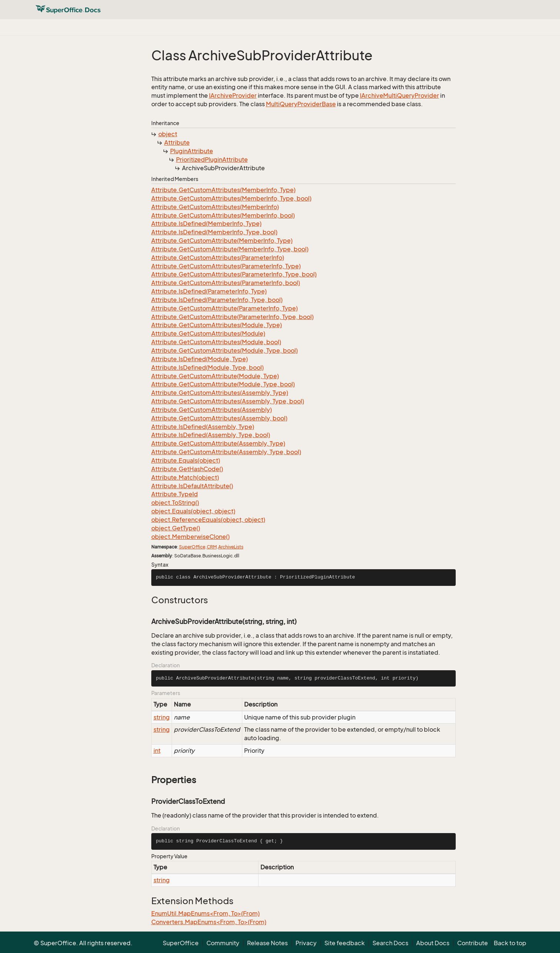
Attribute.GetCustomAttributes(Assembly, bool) (219, 418)
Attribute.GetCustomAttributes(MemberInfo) (215, 207)
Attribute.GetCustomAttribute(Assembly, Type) (218, 443)
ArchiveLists (231, 547)
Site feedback (345, 943)
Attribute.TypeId (175, 494)
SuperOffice (192, 547)
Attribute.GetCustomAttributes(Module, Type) (217, 325)
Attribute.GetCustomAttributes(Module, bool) (216, 342)
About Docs (433, 943)
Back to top (510, 943)
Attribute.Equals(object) (186, 460)
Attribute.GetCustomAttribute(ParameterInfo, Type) (225, 308)
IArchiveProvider (233, 95)
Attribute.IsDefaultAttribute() (192, 486)
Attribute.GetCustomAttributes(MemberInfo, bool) (223, 215)
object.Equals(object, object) (193, 511)
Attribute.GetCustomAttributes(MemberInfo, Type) (223, 190)
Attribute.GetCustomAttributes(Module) (208, 333)
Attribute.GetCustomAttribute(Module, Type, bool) (223, 384)
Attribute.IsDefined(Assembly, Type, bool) (211, 435)
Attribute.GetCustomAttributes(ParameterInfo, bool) (226, 283)
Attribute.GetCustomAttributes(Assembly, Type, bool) (228, 401)
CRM (212, 547)
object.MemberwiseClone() (190, 537)
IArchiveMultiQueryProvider (399, 95)
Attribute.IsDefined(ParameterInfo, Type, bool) (217, 300)
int (157, 751)
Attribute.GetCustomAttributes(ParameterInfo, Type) (226, 266)
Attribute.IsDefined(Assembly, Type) (203, 427)
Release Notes (267, 943)
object (168, 134)
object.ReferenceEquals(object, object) (208, 520)
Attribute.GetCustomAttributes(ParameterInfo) (218, 258)
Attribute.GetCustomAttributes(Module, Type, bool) (225, 350)
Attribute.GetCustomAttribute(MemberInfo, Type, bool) (230, 249)
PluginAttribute (192, 151)
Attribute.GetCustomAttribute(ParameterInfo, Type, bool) (232, 317)
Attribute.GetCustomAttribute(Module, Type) (215, 376)
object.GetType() (176, 528)
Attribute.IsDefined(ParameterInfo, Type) (209, 291)
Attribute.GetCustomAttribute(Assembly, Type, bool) (226, 452)
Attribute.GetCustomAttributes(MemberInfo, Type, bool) (231, 198)
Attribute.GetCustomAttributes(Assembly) (212, 410)
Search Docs (390, 943)
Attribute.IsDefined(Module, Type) (200, 359)
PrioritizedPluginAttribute (212, 160)
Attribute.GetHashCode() (187, 469)
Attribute (177, 142)
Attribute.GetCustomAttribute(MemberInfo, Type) (222, 241)
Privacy (306, 943)
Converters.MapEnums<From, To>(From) (209, 922)
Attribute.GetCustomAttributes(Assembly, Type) (220, 393)
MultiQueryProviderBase (301, 104)
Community (223, 943)
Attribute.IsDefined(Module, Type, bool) (208, 368)
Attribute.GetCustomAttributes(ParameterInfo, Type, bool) (234, 274)
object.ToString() (175, 503)
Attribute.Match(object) (185, 477)
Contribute (473, 943)
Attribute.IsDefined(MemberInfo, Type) (206, 224)
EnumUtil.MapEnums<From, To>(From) (205, 913)
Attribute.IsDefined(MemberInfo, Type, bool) (214, 232)
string (162, 717)
